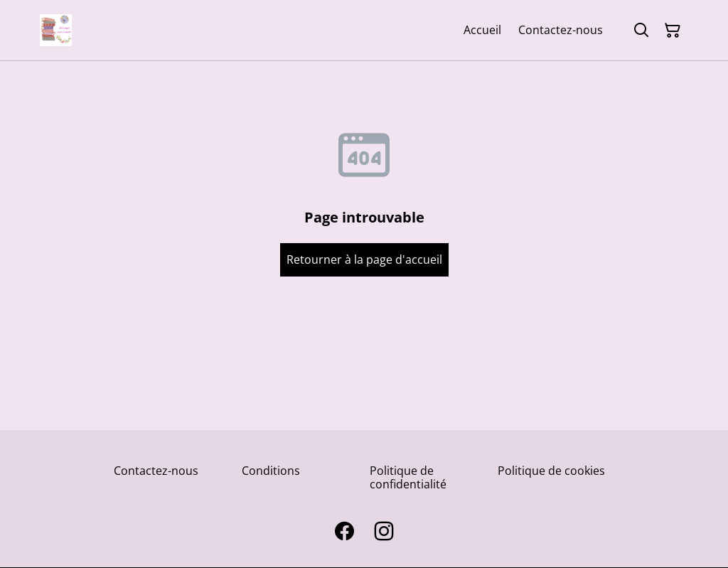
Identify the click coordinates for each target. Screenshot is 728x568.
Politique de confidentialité (408, 477)
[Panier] (673, 31)
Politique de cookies (551, 471)
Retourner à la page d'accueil (364, 259)
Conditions (271, 471)
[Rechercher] (641, 31)
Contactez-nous (156, 471)
